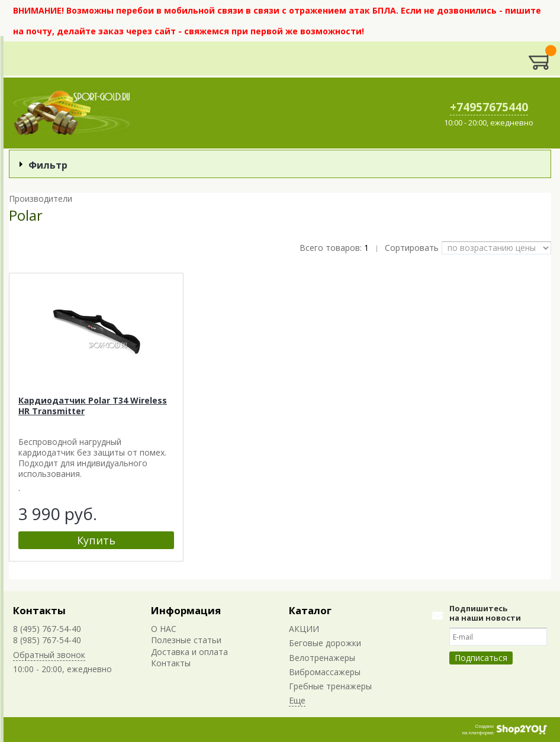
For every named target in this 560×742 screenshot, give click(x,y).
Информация (186, 610)
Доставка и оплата (189, 652)
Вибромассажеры (325, 672)
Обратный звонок (49, 655)
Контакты (39, 610)
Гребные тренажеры (330, 686)
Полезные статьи (186, 640)
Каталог (310, 610)
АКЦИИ (304, 629)
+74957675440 (489, 107)
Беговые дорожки (325, 643)
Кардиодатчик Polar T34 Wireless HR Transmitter (93, 406)
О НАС (164, 629)
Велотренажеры (322, 658)
